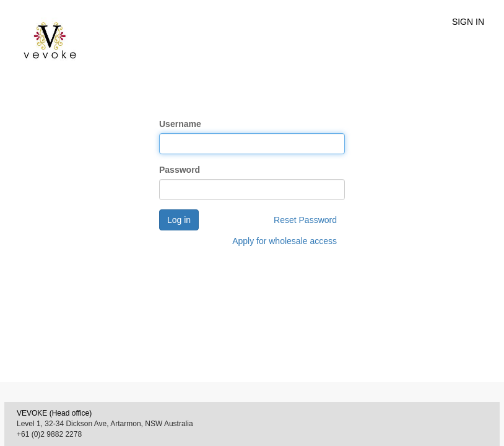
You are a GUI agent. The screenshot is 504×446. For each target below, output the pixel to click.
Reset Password (305, 220)
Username (180, 124)
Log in (179, 220)
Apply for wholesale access (285, 241)
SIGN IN (468, 22)
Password (180, 170)
